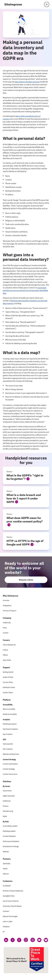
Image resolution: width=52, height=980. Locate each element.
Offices (5, 655)
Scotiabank (7, 886)
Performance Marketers (11, 841)
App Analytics (8, 734)
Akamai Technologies (10, 916)
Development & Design (11, 846)
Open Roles (7, 660)
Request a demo (26, 580)
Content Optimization (10, 764)
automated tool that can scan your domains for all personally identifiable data (25, 290)
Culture (5, 650)
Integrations (7, 605)
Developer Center (9, 687)
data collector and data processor (27, 82)
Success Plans (8, 682)
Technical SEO (8, 744)
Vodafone (6, 927)
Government (7, 791)
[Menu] (47, 4)
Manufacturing (8, 811)
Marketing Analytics (10, 724)
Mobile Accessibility (10, 714)
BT (4, 932)
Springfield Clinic (9, 896)
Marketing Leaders (9, 831)
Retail (5, 816)
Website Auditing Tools (11, 754)
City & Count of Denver (11, 901)
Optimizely (7, 863)
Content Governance (10, 774)
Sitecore (6, 874)
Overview (6, 600)
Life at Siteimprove (9, 645)
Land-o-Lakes (8, 921)
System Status (8, 692)
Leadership (7, 623)
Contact (6, 633)
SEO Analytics (8, 749)
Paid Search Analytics (10, 729)
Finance (6, 806)
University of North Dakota (12, 906)
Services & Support (10, 611)
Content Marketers (9, 836)
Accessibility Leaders (10, 826)
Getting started (8, 672)
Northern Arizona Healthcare (13, 891)
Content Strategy (9, 769)
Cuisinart (6, 911)
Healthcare (7, 801)
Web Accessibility (9, 709)
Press (5, 628)
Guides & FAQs (8, 677)
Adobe (5, 869)
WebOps (6, 852)
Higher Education (9, 796)
